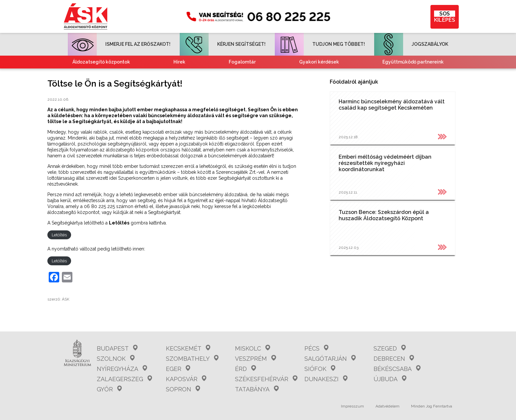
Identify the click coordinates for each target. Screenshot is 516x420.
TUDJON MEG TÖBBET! (320, 44)
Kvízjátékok (315, 75)
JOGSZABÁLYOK (411, 44)
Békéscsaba (397, 369)
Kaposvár (186, 379)
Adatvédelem (387, 406)
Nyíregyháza (122, 369)
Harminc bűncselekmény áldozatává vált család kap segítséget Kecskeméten (392, 105)
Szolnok (116, 359)
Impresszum (352, 406)
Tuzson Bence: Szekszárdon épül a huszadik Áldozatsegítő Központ (384, 215)
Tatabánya (257, 389)
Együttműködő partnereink (413, 62)
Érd (245, 369)
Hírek (179, 62)
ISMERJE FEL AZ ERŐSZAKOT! (119, 44)
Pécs (316, 348)
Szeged (390, 348)
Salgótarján (330, 359)
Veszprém (255, 359)
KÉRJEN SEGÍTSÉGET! (223, 44)
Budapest (117, 348)
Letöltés (59, 235)
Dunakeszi (326, 379)
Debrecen (394, 359)
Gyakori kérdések (319, 62)
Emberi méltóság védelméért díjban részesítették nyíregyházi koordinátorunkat (385, 163)
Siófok (320, 369)
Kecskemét (188, 348)
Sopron (183, 389)
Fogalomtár (242, 62)
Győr (109, 389)
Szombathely (192, 359)
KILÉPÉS (445, 17)
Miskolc (252, 348)
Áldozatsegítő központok (101, 62)
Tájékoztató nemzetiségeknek (223, 75)
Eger (178, 369)
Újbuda (390, 379)
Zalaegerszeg (124, 379)
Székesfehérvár (266, 379)
